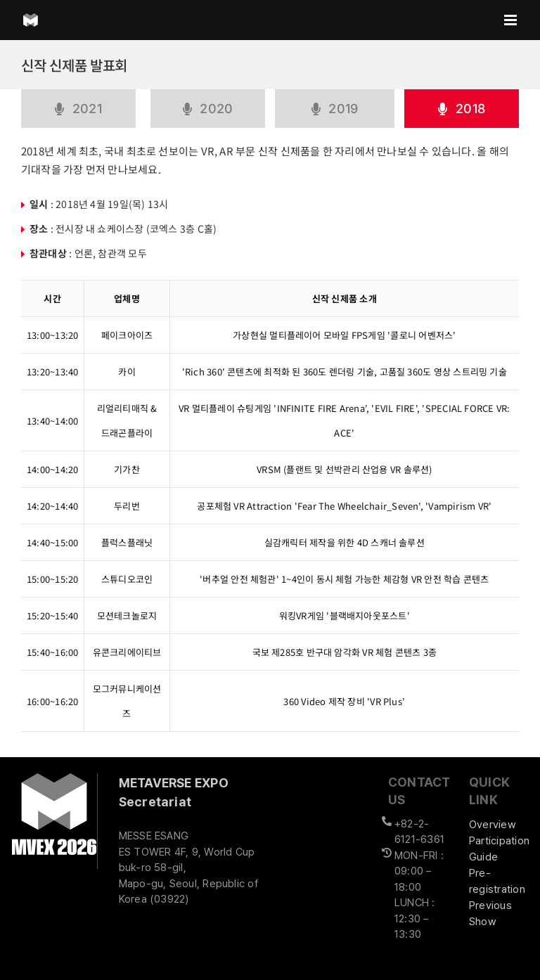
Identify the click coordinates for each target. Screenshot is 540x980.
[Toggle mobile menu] (512, 20)
